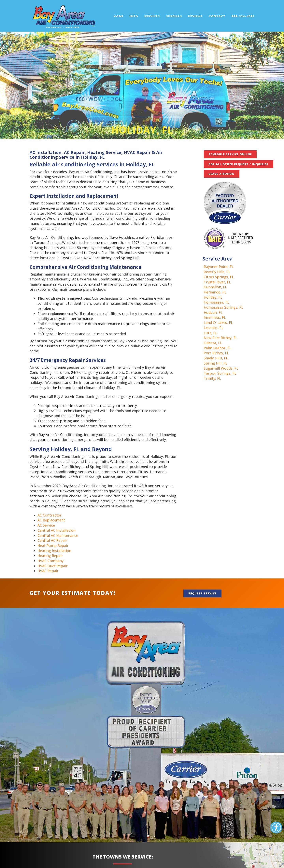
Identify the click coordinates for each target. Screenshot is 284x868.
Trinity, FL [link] (212, 378)
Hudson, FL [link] (213, 312)
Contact (217, 16)
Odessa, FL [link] (213, 343)
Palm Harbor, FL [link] (218, 348)
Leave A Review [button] (222, 174)
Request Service (202, 593)
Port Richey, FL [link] (216, 353)
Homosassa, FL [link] (216, 302)
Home (119, 16)
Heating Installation (54, 551)
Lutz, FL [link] (210, 333)
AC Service (46, 525)
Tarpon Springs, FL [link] (220, 373)
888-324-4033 (243, 16)
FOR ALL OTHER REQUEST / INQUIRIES (239, 164)
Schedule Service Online (230, 154)
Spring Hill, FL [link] (216, 363)
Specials (174, 16)
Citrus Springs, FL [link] (219, 277)
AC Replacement (51, 520)
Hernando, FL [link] (215, 292)
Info (134, 16)
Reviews (196, 16)
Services (152, 16)
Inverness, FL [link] (215, 317)
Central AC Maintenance (58, 535)
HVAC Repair (48, 571)
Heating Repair (50, 556)
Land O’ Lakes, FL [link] (218, 322)
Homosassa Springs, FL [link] (223, 307)
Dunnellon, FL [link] (215, 287)
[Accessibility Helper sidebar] (276, 828)
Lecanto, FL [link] (213, 328)
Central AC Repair (52, 540)
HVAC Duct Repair (53, 566)
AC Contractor (50, 515)
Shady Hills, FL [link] (216, 358)
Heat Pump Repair (53, 546)
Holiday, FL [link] (213, 297)
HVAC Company (50, 561)
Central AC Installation (57, 530)
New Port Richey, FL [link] (221, 338)
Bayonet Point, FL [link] (219, 267)
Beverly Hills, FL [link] (217, 272)
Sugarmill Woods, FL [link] (221, 368)
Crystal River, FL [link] (217, 282)
